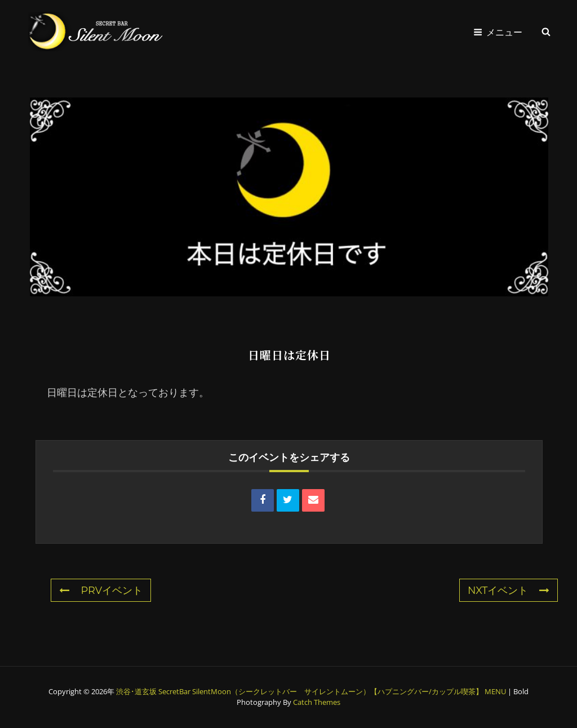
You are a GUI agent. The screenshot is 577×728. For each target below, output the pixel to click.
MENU (495, 691)
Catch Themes (317, 702)
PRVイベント (101, 591)
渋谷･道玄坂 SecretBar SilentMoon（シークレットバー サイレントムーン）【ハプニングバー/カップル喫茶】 (299, 691)
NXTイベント (509, 591)
